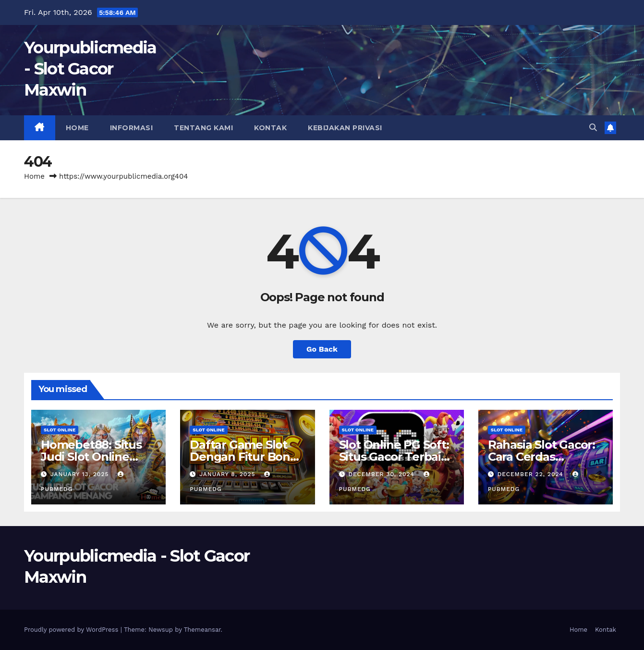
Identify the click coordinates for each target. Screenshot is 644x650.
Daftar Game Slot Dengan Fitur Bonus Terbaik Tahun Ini (246, 457)
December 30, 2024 (382, 474)
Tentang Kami (203, 128)
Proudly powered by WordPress (72, 630)
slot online (60, 430)
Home (77, 128)
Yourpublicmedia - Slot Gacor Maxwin (90, 69)
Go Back (322, 349)
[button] (593, 128)
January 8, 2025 (228, 474)
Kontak (270, 128)
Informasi (132, 128)
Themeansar (202, 630)
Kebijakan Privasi (345, 128)
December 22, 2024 (532, 474)
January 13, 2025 (81, 474)
